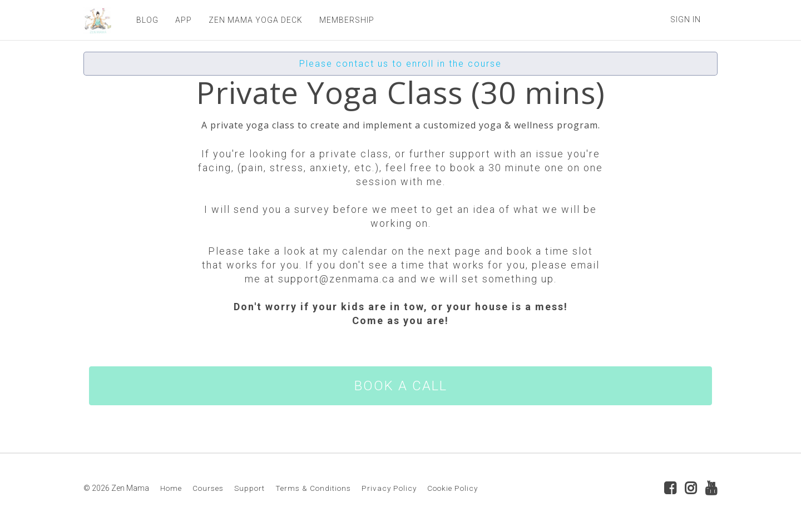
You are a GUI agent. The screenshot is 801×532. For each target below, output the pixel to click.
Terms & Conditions (313, 488)
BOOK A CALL (401, 386)
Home (171, 488)
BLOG (147, 20)
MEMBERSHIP (347, 20)
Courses (208, 488)
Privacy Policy (389, 488)
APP (184, 20)
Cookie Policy (453, 488)
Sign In (686, 19)
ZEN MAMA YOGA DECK (256, 20)
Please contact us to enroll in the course (400, 64)
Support (249, 488)
